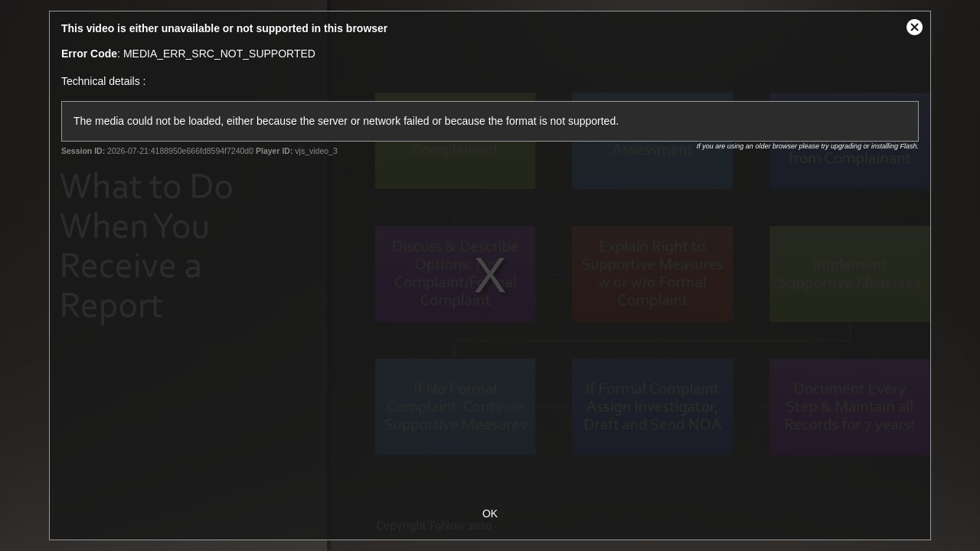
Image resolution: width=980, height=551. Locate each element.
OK (490, 514)
